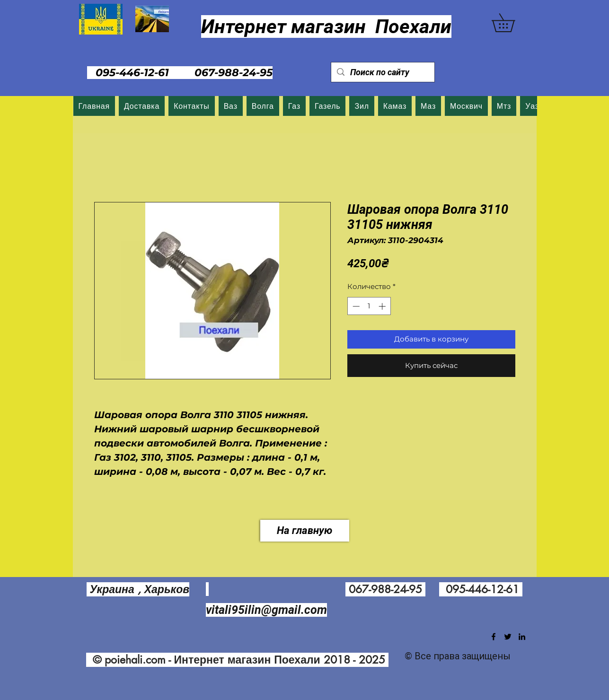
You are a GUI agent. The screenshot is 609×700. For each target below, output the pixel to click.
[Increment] (383, 306)
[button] (512, 23)
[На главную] (305, 531)
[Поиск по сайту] (382, 72)
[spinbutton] (369, 306)
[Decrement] (355, 306)
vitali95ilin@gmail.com (266, 610)
